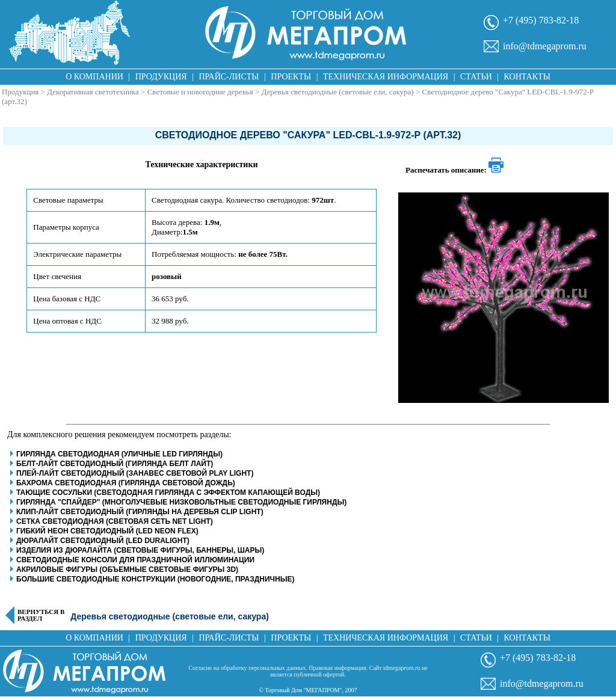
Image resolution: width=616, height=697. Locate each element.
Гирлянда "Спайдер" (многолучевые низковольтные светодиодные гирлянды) (181, 502)
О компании (94, 77)
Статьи (476, 77)
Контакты (527, 77)
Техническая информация (386, 77)
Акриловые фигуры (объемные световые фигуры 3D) (127, 570)
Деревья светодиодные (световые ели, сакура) (338, 92)
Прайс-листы (229, 77)
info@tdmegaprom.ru (545, 46)
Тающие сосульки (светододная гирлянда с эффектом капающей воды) (168, 493)
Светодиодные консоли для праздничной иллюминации (135, 560)
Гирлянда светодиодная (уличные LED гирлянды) (119, 454)
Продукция (161, 77)
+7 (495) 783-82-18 (541, 20)
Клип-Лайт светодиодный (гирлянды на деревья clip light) (140, 512)
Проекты (291, 77)
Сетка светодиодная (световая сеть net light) (115, 521)
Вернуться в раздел (41, 615)
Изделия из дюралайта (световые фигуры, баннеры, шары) (140, 550)
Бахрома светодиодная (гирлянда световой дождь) (126, 483)
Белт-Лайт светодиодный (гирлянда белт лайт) (115, 464)
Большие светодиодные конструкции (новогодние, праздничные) (155, 579)
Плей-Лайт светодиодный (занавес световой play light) (135, 473)
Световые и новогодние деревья (200, 92)
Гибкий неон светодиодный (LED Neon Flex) (107, 531)
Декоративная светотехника (93, 92)
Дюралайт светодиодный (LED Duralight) (103, 541)
